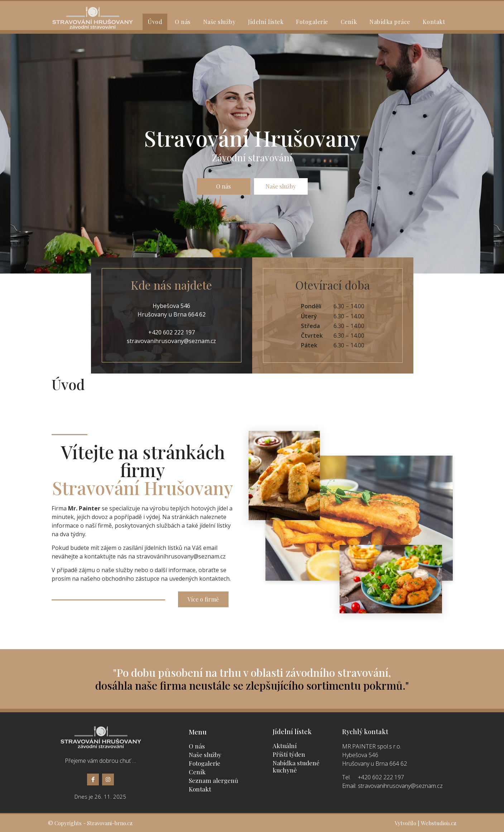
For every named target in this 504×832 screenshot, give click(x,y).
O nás (183, 22)
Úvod (155, 22)
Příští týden (289, 754)
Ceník (349, 22)
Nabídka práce (390, 22)
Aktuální (285, 746)
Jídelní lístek (266, 22)
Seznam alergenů (213, 780)
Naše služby (219, 22)
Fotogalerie (312, 22)
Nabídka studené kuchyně (296, 766)
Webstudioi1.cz (439, 823)
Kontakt (434, 22)
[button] (224, 186)
